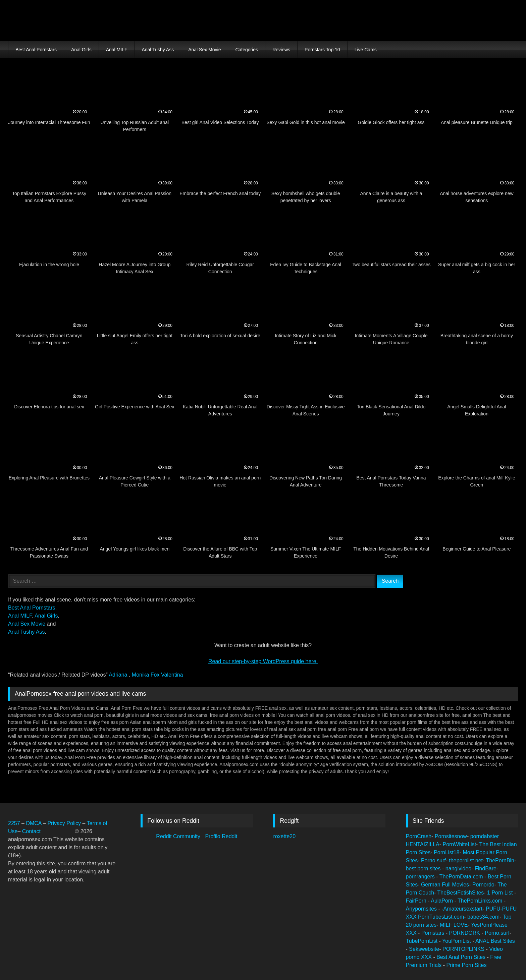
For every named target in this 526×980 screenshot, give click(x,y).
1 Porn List (501, 893)
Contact (32, 831)
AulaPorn (442, 901)
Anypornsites (422, 909)
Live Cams (366, 50)
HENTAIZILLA (423, 844)
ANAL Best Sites (495, 941)
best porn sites (424, 869)
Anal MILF (117, 50)
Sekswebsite (424, 949)
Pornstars (434, 933)
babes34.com (483, 917)
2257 (14, 823)
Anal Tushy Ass (158, 50)
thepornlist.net (466, 860)
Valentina (172, 675)
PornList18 (447, 852)
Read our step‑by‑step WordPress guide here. (263, 661)
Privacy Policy (64, 823)
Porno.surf (433, 860)
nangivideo (458, 869)
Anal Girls (81, 50)
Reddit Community (179, 836)
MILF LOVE (454, 925)
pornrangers (421, 877)
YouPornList (457, 941)
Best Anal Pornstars (36, 50)
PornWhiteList (460, 844)
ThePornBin (500, 860)
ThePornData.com (462, 877)
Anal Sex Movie (204, 50)
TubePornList (423, 941)
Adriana (119, 675)
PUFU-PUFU (501, 909)
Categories (247, 50)
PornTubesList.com (441, 917)
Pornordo (483, 885)
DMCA (34, 823)
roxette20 (284, 836)
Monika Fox (146, 675)
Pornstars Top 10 (322, 50)
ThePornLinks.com (481, 901)
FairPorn (417, 901)
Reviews (281, 50)
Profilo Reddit (221, 836)
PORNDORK (465, 933)
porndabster (485, 836)
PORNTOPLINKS (464, 949)
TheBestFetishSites (461, 893)
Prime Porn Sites (466, 965)
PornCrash (419, 836)
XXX (412, 917)
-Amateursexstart (462, 909)
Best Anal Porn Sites (462, 957)
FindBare (486, 869)
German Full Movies (445, 885)
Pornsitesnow (451, 836)
